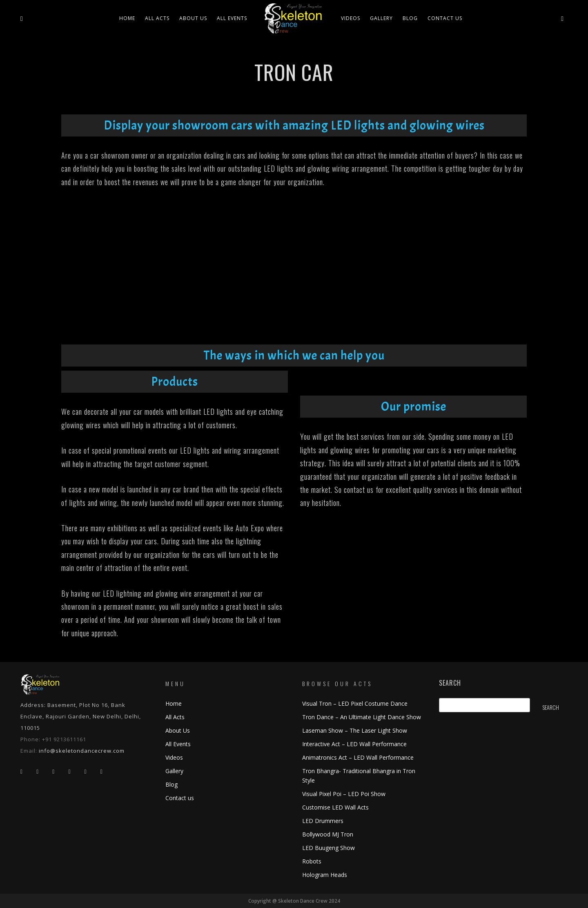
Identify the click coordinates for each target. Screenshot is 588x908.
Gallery (381, 18)
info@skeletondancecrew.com (82, 751)
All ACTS (157, 18)
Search (450, 683)
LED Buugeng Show (329, 848)
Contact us (445, 18)
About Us (193, 18)
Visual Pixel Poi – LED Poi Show (344, 794)
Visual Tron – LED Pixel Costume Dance (355, 703)
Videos (351, 18)
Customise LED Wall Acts (335, 807)
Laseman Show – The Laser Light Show (355, 730)
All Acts (175, 717)
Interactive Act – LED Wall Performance (354, 744)
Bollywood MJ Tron (328, 834)
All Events (232, 18)
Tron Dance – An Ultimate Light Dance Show (362, 717)
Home (127, 18)
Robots (312, 861)
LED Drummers (323, 821)
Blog (410, 18)
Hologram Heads (325, 875)
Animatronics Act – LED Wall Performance (358, 757)
